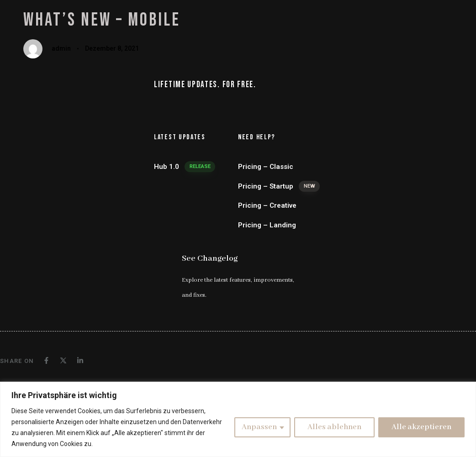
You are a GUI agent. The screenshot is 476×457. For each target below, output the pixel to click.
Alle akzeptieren (421, 427)
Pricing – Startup (279, 186)
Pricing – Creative (267, 205)
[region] (238, 419)
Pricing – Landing (267, 225)
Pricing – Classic (266, 167)
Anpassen (259, 427)
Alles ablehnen (334, 427)
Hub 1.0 (185, 167)
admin (61, 48)
